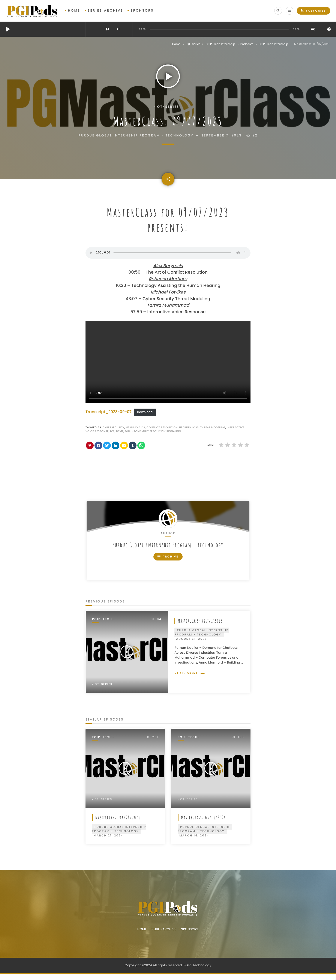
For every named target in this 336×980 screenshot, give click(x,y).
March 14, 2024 (194, 835)
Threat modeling (213, 428)
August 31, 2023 (192, 639)
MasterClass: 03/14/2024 (203, 817)
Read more (190, 673)
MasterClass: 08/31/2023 (200, 621)
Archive (168, 557)
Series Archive (105, 11)
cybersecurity (114, 428)
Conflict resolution (162, 428)
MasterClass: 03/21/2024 (118, 817)
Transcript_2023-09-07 (109, 412)
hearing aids (136, 428)
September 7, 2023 (221, 136)
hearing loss (189, 428)
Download (145, 412)
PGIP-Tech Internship (220, 44)
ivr (112, 431)
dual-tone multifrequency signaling (153, 431)
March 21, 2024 (108, 835)
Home (74, 11)
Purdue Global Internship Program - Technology (168, 545)
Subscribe (313, 11)
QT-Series (193, 44)
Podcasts (247, 44)
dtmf (120, 431)
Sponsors (142, 11)
